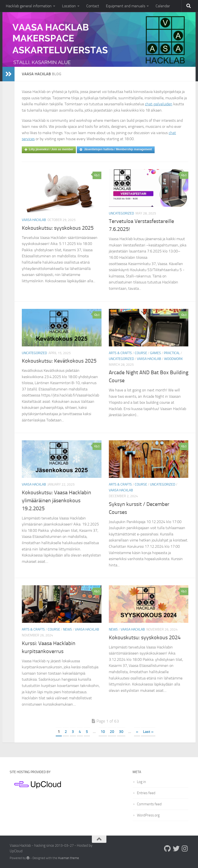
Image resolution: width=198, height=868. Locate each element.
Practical (172, 353)
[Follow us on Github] (167, 849)
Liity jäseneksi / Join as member (49, 150)
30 (121, 732)
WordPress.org (148, 815)
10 (103, 732)
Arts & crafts (120, 353)
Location (69, 6)
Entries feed (146, 793)
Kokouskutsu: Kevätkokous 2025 (59, 361)
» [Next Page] (137, 732)
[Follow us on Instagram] (185, 849)
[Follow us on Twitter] (176, 849)
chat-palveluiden (159, 104)
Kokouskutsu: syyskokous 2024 (145, 638)
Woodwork (173, 359)
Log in (141, 782)
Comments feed (149, 804)
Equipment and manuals (126, 6)
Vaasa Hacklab (34, 220)
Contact (93, 6)
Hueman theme (68, 858)
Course (141, 353)
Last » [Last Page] (148, 732)
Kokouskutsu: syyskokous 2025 (58, 228)
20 (112, 732)
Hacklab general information (29, 6)
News (67, 629)
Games (155, 353)
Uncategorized (121, 213)
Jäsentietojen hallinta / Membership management (116, 150)
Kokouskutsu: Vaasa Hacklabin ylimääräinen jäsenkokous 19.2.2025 (56, 501)
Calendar (163, 6)
